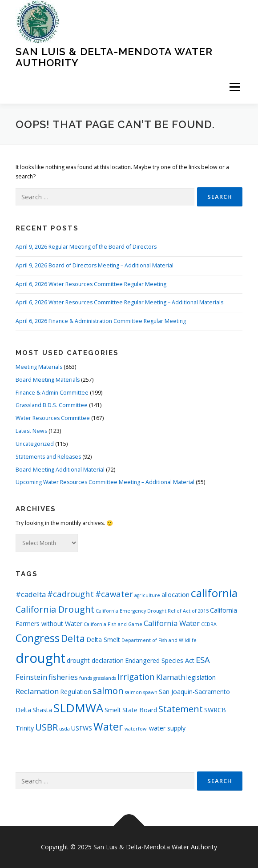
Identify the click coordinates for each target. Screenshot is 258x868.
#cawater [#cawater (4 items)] (114, 594)
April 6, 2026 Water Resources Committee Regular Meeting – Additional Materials (119, 302)
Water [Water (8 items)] (108, 727)
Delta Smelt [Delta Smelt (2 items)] (103, 640)
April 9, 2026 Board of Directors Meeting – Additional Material (95, 265)
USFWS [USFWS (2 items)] (82, 728)
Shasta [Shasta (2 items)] (42, 710)
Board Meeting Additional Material (60, 470)
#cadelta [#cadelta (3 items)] (31, 594)
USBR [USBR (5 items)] (46, 727)
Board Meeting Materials (48, 380)
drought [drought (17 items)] (40, 658)
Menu (234, 87)
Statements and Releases (48, 457)
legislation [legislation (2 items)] (201, 677)
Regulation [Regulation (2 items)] (76, 692)
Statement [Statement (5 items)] (181, 709)
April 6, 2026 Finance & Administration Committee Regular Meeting (101, 321)
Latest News (31, 431)
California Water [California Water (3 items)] (172, 623)
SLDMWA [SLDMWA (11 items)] (78, 708)
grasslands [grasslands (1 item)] (105, 678)
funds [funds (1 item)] (86, 678)
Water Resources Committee (53, 418)
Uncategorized (35, 444)
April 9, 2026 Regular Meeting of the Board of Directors (86, 247)
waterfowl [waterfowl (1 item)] (136, 729)
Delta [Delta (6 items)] (73, 638)
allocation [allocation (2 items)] (175, 595)
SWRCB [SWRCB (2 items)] (215, 710)
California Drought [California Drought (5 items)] (55, 609)
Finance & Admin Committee (52, 393)
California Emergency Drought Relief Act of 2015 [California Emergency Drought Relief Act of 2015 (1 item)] (152, 611)
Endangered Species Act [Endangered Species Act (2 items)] (160, 660)
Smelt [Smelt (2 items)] (113, 710)
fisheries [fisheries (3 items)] (63, 677)
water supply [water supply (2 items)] (167, 728)
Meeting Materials (39, 367)
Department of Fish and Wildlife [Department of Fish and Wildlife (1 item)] (159, 640)
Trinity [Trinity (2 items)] (25, 728)
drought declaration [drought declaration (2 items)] (95, 660)
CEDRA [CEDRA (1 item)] (209, 624)
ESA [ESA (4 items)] (203, 660)
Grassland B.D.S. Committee (52, 405)
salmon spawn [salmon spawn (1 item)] (141, 692)
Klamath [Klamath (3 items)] (171, 677)
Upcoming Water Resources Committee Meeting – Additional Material (105, 482)
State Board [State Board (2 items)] (140, 710)
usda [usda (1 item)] (64, 729)
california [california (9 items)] (214, 593)
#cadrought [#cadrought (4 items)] (71, 594)
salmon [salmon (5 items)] (108, 691)
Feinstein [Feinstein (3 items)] (31, 677)
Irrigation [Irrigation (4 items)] (136, 676)
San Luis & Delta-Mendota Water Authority (114, 57)
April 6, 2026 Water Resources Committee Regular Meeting (91, 284)
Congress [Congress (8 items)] (38, 638)
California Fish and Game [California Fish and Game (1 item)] (113, 624)
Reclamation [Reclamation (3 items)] (37, 691)
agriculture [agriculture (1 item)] (147, 595)
